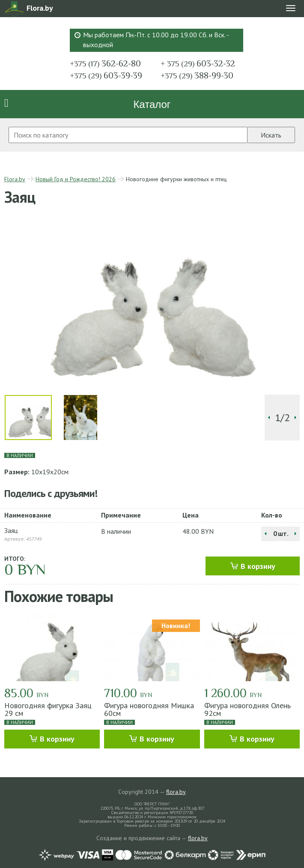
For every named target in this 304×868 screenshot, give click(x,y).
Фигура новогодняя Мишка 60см (149, 709)
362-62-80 (105, 63)
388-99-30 (197, 75)
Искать (271, 135)
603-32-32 (198, 63)
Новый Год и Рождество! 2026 (76, 179)
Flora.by (15, 179)
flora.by (176, 792)
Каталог (152, 104)
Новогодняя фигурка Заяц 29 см (48, 709)
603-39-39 (106, 75)
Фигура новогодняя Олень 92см (247, 709)
